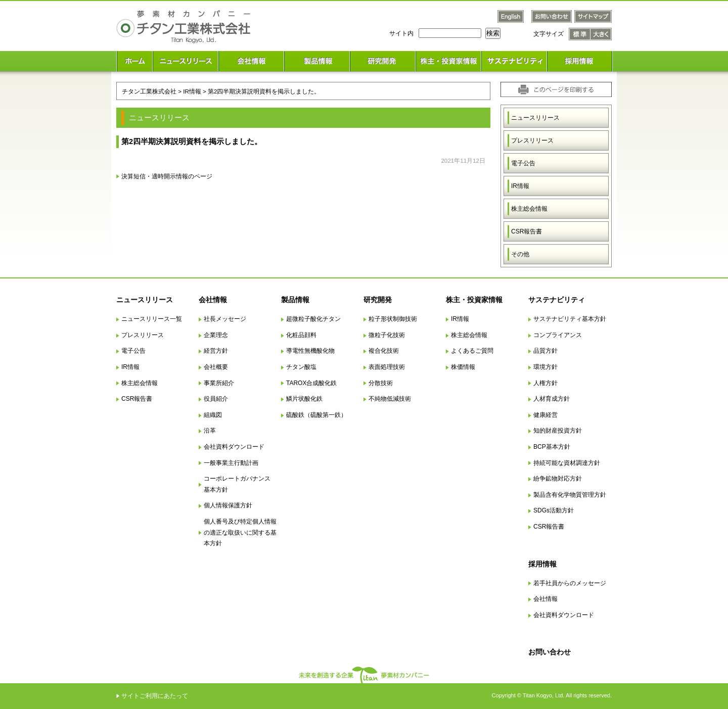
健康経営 (545, 415)
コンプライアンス (558, 335)
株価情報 (463, 367)
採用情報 (542, 564)
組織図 (213, 415)
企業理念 (216, 335)
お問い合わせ (550, 652)
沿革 (210, 431)
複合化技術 (384, 351)
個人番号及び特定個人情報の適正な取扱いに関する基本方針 (240, 532)
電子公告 (523, 163)
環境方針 (545, 367)
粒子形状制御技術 (393, 319)
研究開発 (378, 300)
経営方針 (216, 351)
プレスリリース (532, 140)
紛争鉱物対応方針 (558, 479)
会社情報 (213, 300)
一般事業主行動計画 (231, 463)
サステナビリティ (557, 300)
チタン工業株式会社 (149, 91)
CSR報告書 (527, 231)
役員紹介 (216, 399)
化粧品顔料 (301, 335)
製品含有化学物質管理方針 (570, 495)
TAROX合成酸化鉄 (311, 383)
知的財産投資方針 (558, 431)
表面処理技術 (387, 367)
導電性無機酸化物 (310, 351)
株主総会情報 (529, 209)
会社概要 (216, 367)
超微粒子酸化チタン (313, 319)
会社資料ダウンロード (234, 447)
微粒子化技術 (387, 335)
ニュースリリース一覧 (152, 319)
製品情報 (295, 300)
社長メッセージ (225, 319)
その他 (520, 254)
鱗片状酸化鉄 (304, 399)
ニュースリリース (535, 118)
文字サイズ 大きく (601, 34)
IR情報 (520, 186)
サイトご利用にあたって (155, 696)
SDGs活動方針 (554, 510)
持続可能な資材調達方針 (567, 463)
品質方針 (545, 351)
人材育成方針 (552, 399)
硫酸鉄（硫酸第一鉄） (316, 415)
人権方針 (545, 383)
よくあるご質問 (472, 351)
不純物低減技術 (390, 399)
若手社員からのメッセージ (570, 583)
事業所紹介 (219, 383)
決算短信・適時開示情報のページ (167, 176)
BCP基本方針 (552, 447)
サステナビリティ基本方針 (570, 319)
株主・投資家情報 (474, 300)
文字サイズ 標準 (580, 34)
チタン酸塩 (301, 367)
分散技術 (381, 383)
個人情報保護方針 (228, 505)
